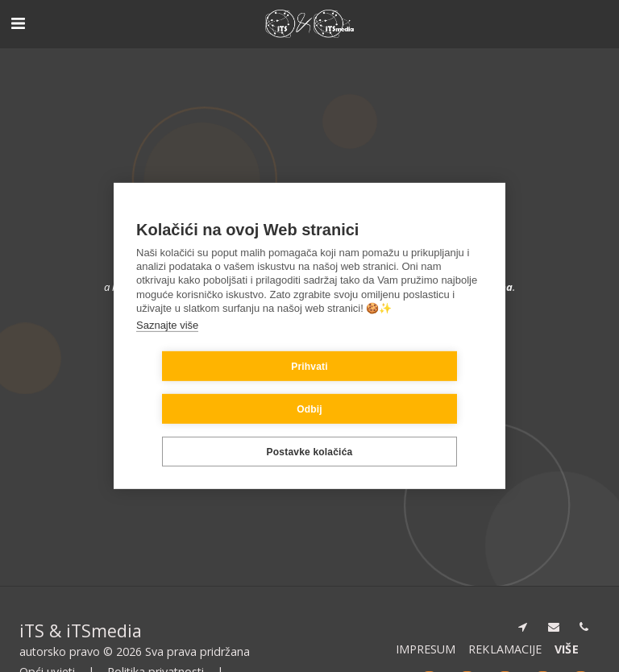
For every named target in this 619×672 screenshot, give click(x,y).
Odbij (405, 388)
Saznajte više (167, 346)
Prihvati (214, 388)
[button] (18, 23)
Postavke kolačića (310, 430)
